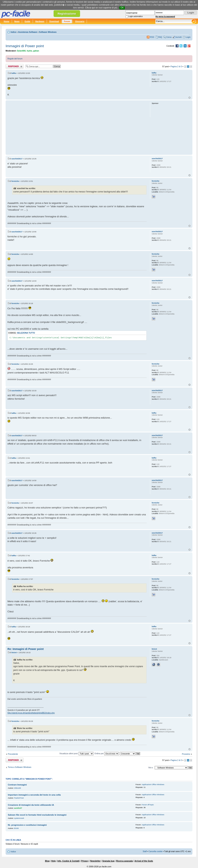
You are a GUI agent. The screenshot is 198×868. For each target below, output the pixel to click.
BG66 (17, 828)
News (17, 21)
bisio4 (14, 652)
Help (53, 861)
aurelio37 (18, 808)
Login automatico (136, 16)
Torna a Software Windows (20, 767)
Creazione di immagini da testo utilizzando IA (31, 805)
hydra (29, 51)
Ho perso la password (165, 17)
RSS (152, 37)
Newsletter (95, 861)
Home (7, 21)
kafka (14, 73)
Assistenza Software (28, 32)
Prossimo (186, 754)
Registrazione (67, 14)
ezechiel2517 (17, 159)
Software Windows (48, 32)
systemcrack (19, 818)
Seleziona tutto (26, 333)
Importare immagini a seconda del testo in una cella (34, 795)
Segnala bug (108, 861)
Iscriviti (179, 37)
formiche (15, 181)
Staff (145, 851)
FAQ (160, 37)
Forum (67, 21)
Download (54, 21)
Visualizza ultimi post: (76, 753)
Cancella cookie (155, 851)
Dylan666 (21, 51)
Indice (13, 32)
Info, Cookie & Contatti (68, 861)
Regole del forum (15, 59)
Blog (47, 861)
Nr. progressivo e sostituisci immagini (27, 825)
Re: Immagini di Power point (26, 649)
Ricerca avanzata (124, 861)
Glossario (80, 21)
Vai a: (151, 767)
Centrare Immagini (17, 785)
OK (122, 8)
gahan (36, 51)
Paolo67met (19, 798)
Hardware (40, 21)
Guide (27, 21)
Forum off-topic (148, 805)
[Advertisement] (77, 127)
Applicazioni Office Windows (153, 784)
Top (190, 98)
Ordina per (107, 753)
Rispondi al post (15, 66)
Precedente (13, 754)
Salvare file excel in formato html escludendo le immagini (37, 815)
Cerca (169, 37)
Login (188, 37)
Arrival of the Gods (144, 861)
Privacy (85, 861)
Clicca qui (90, 8)
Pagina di (176, 66)
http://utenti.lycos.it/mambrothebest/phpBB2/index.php (31, 713)
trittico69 (18, 788)
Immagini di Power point (25, 46)
